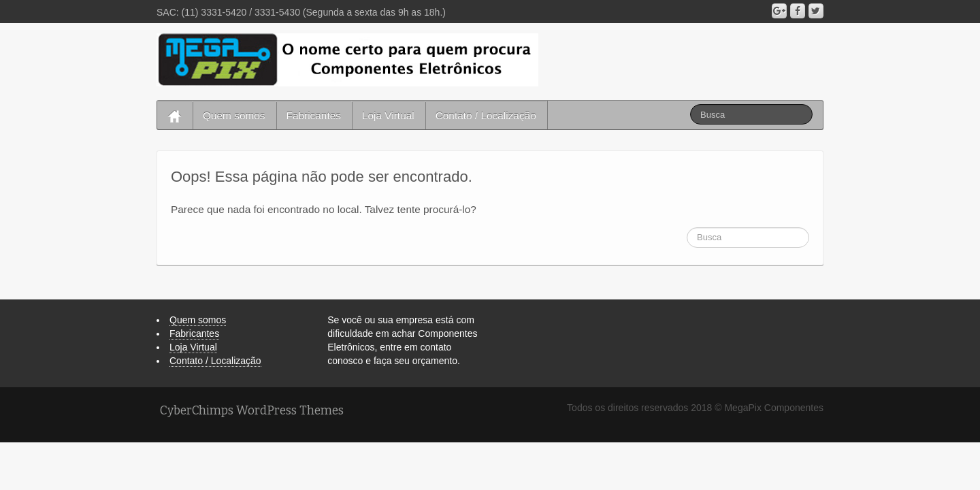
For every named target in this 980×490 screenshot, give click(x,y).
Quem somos (234, 115)
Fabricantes (314, 115)
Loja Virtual (388, 115)
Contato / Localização (486, 115)
